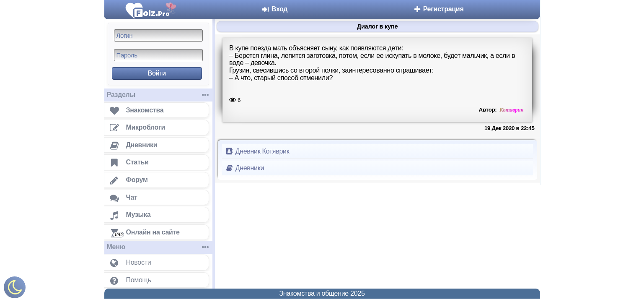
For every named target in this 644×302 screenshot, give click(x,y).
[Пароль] (158, 55)
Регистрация (438, 9)
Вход (275, 9)
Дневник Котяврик (257, 151)
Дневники (245, 168)
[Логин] (158, 35)
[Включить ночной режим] (15, 289)
